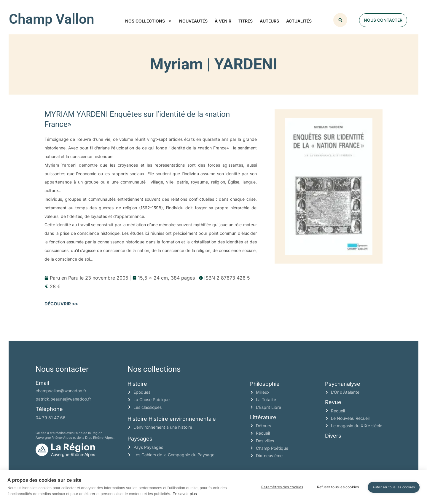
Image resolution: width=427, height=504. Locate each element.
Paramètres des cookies (282, 487)
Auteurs (269, 21)
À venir (223, 21)
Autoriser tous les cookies (394, 487)
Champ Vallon (52, 19)
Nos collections (149, 21)
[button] (340, 20)
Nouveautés (193, 21)
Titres (246, 21)
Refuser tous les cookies (338, 487)
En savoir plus (185, 494)
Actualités (299, 21)
